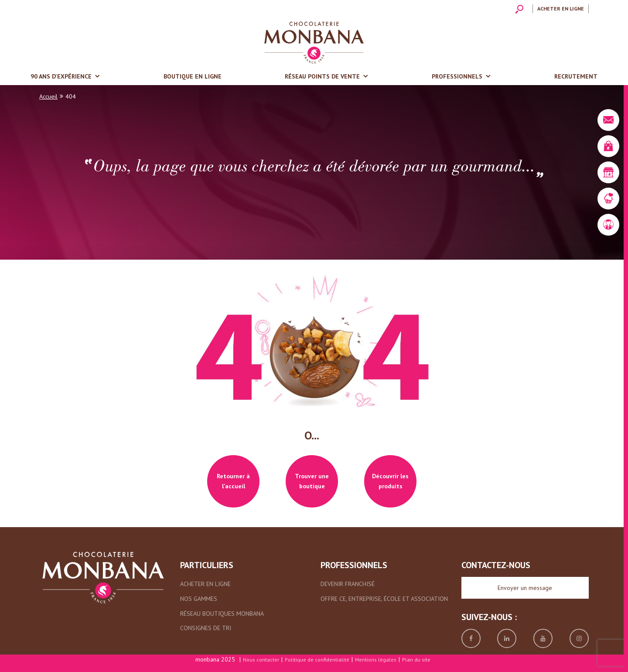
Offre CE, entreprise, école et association (384, 599)
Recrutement (576, 76)
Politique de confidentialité (317, 660)
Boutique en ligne (193, 76)
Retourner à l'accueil (233, 481)
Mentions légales (376, 660)
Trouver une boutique (312, 481)
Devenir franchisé (348, 584)
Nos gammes (199, 599)
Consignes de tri (206, 628)
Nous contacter (261, 660)
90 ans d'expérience (61, 76)
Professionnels (457, 76)
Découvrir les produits (390, 481)
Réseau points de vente (322, 76)
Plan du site (416, 660)
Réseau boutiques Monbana (222, 614)
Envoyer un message (525, 588)
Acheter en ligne (561, 9)
